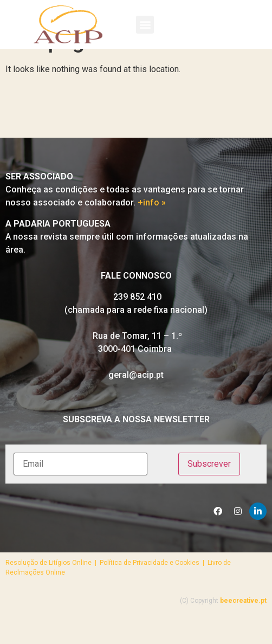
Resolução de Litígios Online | (53, 588)
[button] (145, 25)
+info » (152, 227)
